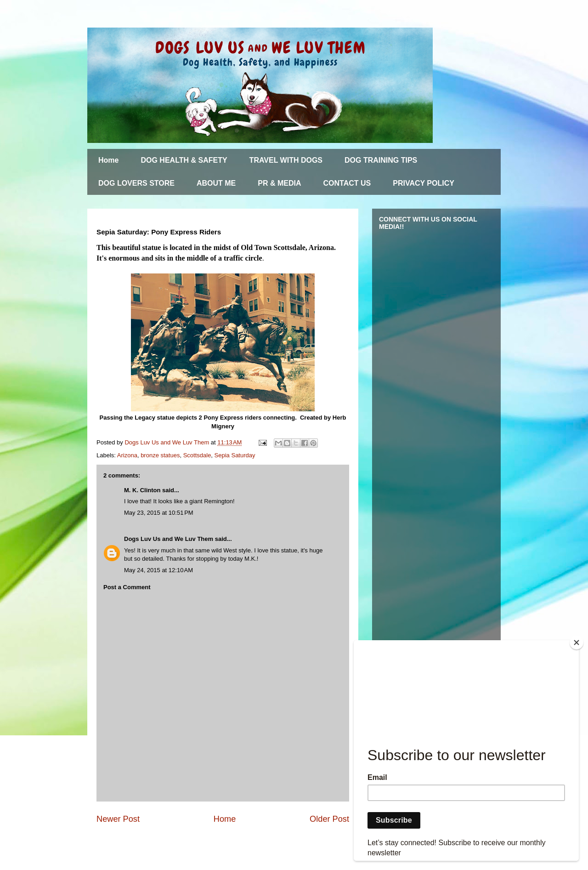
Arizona (127, 455)
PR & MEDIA (279, 183)
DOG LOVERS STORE (136, 183)
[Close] (577, 643)
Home (108, 160)
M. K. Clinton (142, 490)
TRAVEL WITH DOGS (286, 160)
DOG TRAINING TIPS (381, 160)
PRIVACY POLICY (424, 183)
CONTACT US (347, 183)
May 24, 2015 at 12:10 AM (158, 570)
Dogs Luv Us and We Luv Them (169, 539)
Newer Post (118, 819)
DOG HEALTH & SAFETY (184, 160)
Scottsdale (197, 455)
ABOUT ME (216, 183)
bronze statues (160, 455)
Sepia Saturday (235, 455)
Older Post (329, 819)
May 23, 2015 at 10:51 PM (159, 513)
